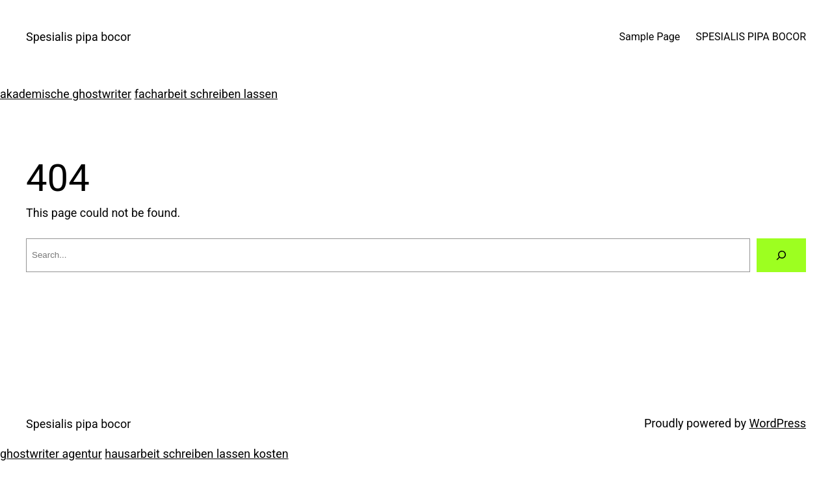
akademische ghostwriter (66, 94)
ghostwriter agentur (51, 454)
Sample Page (650, 37)
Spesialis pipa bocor (78, 37)
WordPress (778, 423)
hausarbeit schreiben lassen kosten (196, 454)
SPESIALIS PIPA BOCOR (751, 37)
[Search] (781, 255)
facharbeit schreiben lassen (206, 94)
